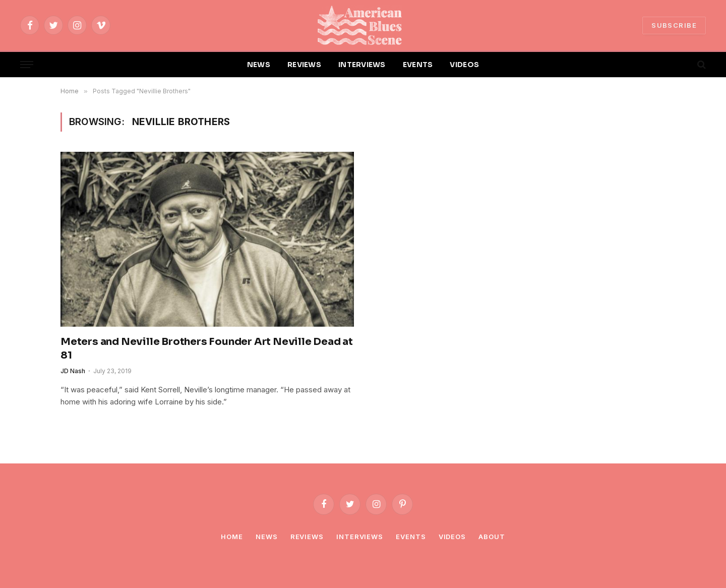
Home (232, 537)
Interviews (360, 537)
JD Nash (73, 371)
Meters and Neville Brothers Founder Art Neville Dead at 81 (207, 348)
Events (411, 537)
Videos (452, 537)
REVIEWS (304, 65)
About (492, 537)
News (267, 537)
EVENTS (418, 65)
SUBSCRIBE (674, 25)
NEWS (259, 65)
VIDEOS (464, 65)
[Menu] (27, 65)
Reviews (307, 537)
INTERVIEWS (362, 65)
